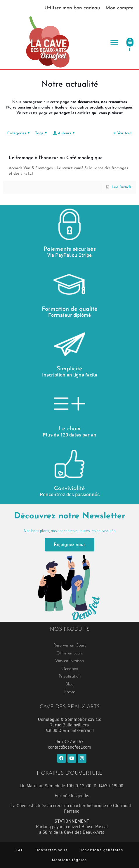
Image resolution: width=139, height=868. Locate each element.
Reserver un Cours (70, 646)
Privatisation (70, 677)
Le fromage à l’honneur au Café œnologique (56, 158)
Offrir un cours (69, 653)
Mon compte (119, 8)
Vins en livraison (69, 661)
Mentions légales (69, 860)
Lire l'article (122, 187)
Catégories (19, 133)
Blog (69, 684)
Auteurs (64, 133)
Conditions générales (101, 850)
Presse (70, 692)
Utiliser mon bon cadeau (72, 8)
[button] (114, 42)
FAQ (20, 850)
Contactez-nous (52, 850)
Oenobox (70, 669)
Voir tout (122, 133)
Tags (42, 133)
